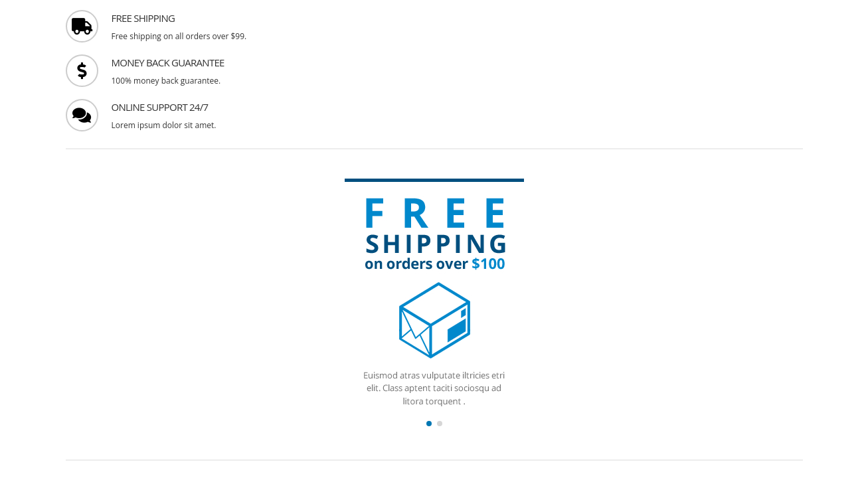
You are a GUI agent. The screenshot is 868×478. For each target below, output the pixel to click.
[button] (429, 424)
